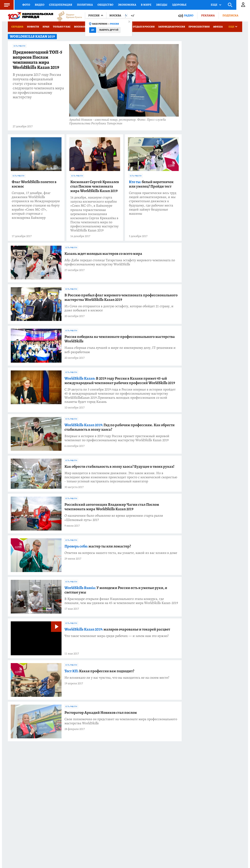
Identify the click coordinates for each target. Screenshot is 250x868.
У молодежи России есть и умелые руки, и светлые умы (116, 590)
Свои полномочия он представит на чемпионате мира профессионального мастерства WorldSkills (121, 721)
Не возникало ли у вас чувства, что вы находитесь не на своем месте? (117, 678)
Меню (5, 5)
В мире (146, 5)
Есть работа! (20, 46)
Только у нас (62, 27)
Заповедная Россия (172, 27)
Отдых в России (144, 27)
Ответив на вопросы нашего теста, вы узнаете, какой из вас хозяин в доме (121, 553)
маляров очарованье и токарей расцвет (117, 629)
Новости (33, 27)
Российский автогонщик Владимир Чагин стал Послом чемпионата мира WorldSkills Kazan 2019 (112, 507)
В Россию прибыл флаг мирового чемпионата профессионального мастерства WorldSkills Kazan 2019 (121, 297)
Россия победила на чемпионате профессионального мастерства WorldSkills (120, 339)
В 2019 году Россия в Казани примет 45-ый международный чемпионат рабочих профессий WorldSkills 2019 (120, 381)
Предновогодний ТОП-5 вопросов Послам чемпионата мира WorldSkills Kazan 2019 (37, 60)
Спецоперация (61, 5)
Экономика (127, 5)
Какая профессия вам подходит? (99, 671)
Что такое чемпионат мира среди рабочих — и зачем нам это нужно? (117, 636)
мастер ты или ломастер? (98, 546)
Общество (105, 5)
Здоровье (179, 5)
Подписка (230, 15)
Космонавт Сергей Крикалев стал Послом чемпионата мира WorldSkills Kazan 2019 (95, 186)
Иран (46, 27)
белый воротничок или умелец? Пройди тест (151, 184)
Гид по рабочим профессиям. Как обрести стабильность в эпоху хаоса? (120, 427)
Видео (40, 5)
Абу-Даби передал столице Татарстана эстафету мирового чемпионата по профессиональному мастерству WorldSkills (120, 262)
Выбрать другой (109, 30)
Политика (85, 5)
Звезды (162, 5)
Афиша (218, 27)
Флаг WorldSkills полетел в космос (34, 184)
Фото (26, 5)
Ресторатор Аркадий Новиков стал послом (101, 713)
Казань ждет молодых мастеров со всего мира (103, 254)
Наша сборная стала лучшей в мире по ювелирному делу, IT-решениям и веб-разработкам (120, 350)
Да (93, 30)
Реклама (208, 15)
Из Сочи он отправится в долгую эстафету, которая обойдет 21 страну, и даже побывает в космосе (119, 308)
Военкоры (81, 27)
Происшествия (199, 27)
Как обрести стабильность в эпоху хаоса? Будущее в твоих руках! (119, 466)
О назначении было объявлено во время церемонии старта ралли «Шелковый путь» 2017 (114, 518)
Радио (189, 16)
